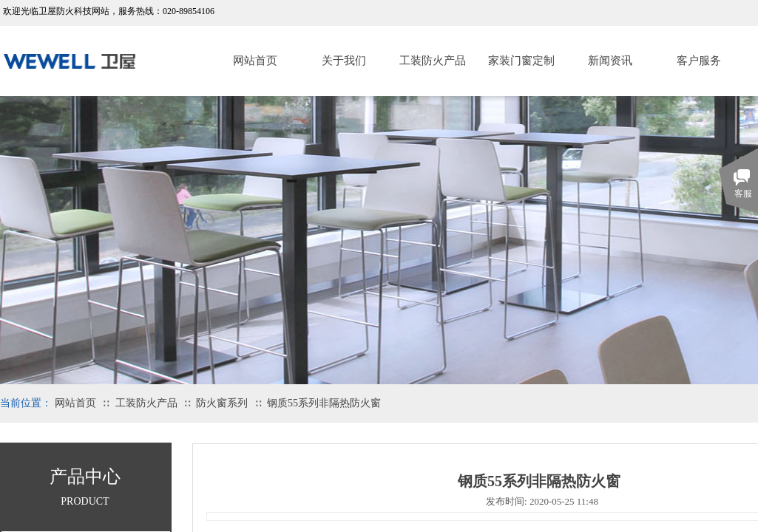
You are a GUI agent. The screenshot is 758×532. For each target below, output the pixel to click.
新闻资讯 (610, 61)
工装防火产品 (433, 61)
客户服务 (699, 61)
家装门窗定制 (521, 61)
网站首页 (255, 61)
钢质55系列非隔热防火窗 (324, 403)
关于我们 (344, 61)
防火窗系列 (222, 403)
